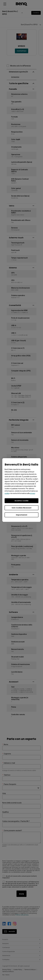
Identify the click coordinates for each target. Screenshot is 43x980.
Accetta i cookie (21, 501)
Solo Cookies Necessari (22, 508)
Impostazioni (22, 515)
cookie (7, 493)
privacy (33, 493)
